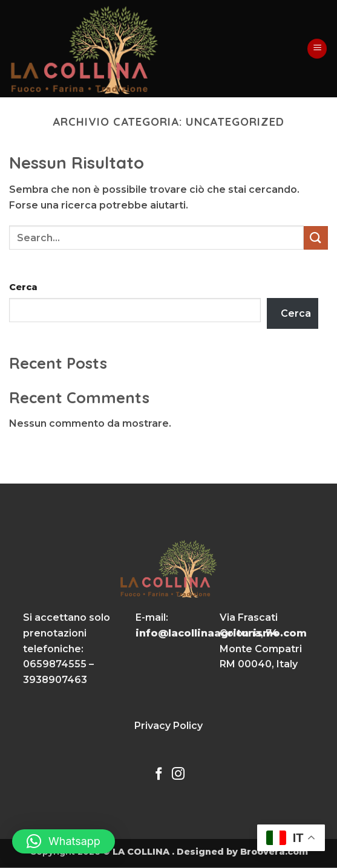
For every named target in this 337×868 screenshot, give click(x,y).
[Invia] (316, 238)
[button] (317, 49)
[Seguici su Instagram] (178, 775)
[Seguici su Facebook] (159, 775)
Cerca (23, 287)
